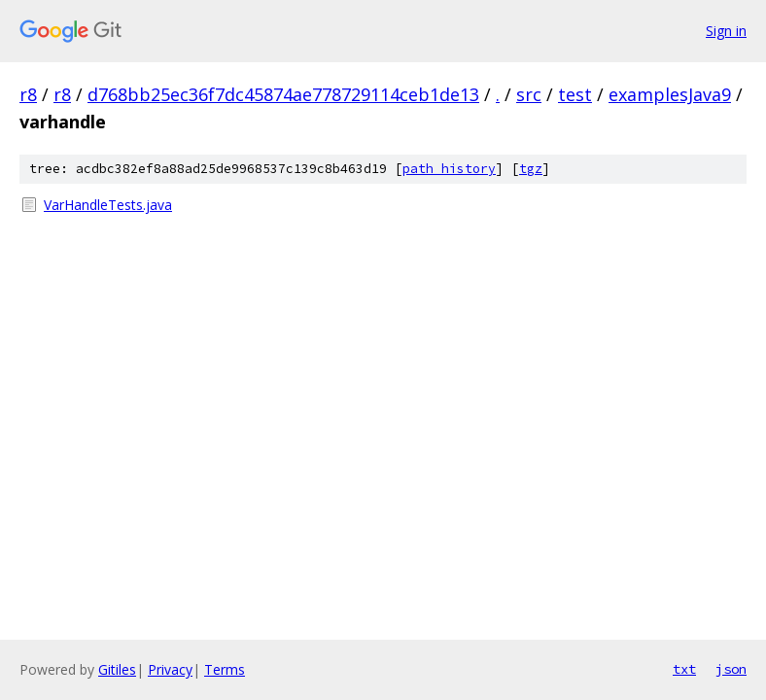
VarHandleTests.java (108, 205)
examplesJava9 (670, 94)
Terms (225, 669)
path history (449, 169)
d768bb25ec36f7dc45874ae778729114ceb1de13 (283, 94)
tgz (531, 169)
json (731, 669)
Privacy (170, 669)
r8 (28, 94)
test (575, 94)
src (529, 94)
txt (684, 669)
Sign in (726, 31)
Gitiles (117, 669)
